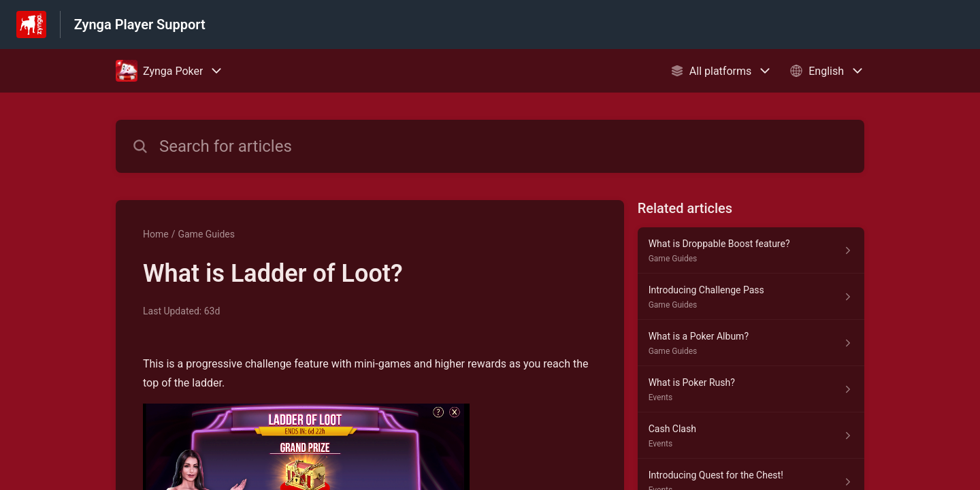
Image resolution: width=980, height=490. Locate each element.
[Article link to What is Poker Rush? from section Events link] (751, 389)
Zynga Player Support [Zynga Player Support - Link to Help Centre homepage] (140, 24)
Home (156, 234)
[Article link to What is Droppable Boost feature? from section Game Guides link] (751, 250)
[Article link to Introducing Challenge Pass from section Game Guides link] (751, 297)
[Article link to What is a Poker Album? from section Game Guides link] (751, 343)
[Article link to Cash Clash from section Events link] (751, 436)
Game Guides (206, 234)
